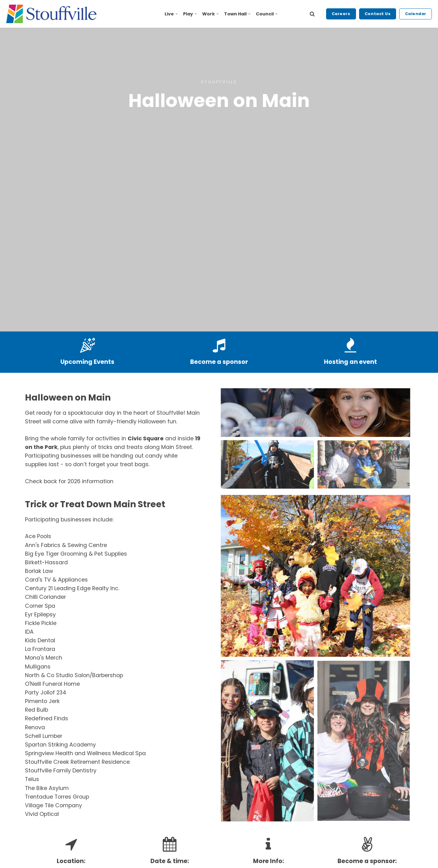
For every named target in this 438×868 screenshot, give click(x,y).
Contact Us (378, 14)
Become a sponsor (219, 362)
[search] (312, 14)
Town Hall (237, 14)
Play (190, 14)
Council (266, 14)
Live (171, 14)
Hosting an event (350, 362)
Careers (341, 14)
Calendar (416, 14)
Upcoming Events (87, 362)
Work (210, 14)
